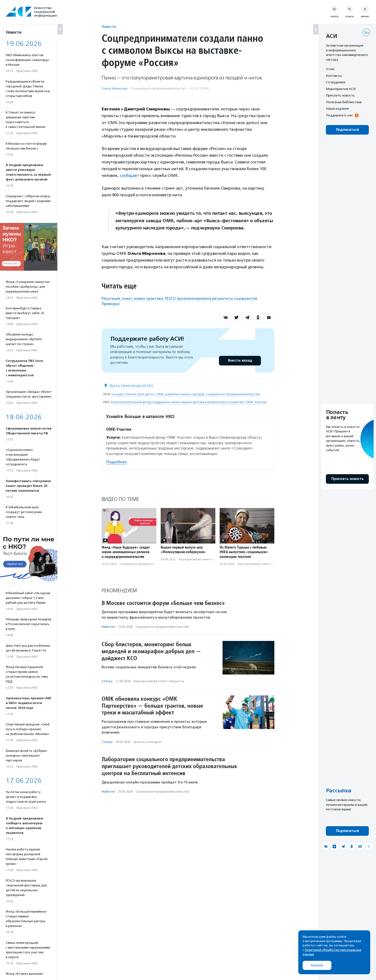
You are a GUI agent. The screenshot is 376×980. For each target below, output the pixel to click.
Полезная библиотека (344, 102)
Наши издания (337, 108)
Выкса (115, 385)
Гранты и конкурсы (147, 742)
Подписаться (347, 130)
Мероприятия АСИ (341, 89)
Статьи (107, 681)
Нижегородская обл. (137, 385)
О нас (330, 69)
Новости (109, 27)
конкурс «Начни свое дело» (133, 394)
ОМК (160, 394)
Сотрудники (336, 82)
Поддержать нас (339, 115)
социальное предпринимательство (233, 394)
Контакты (334, 76)
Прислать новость (340, 95)
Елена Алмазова (115, 88)
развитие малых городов (185, 394)
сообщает (130, 175)
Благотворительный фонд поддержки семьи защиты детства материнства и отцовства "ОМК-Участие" (189, 402)
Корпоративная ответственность (202, 559)
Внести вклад (240, 360)
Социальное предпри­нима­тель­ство (159, 88)
